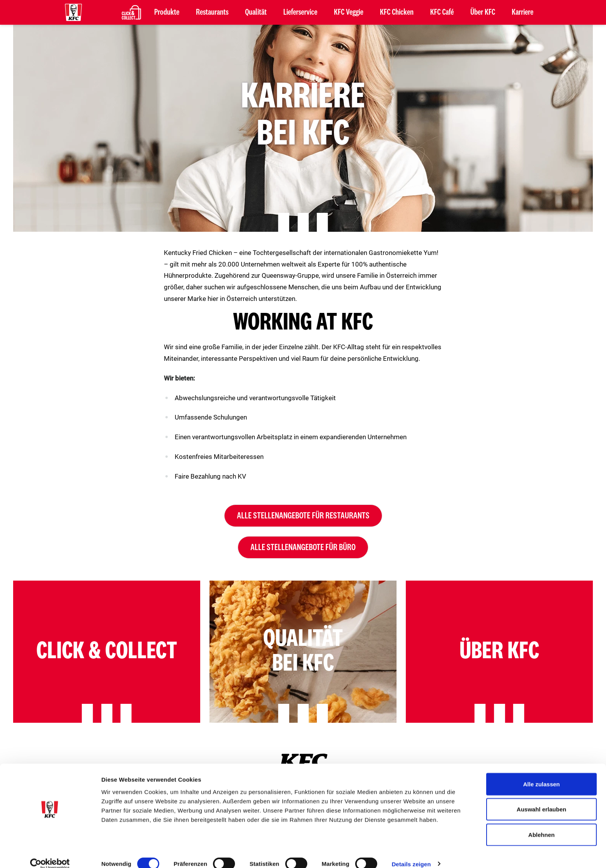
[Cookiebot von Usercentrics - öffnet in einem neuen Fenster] (50, 853)
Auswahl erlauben (541, 798)
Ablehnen (541, 823)
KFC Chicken (397, 12)
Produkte (167, 12)
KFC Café (442, 12)
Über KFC (483, 12)
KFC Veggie (349, 12)
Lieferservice (300, 12)
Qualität (256, 12)
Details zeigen (411, 853)
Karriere (523, 12)
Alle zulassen (541, 773)
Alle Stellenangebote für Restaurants (303, 516)
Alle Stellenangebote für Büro (303, 547)
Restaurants (212, 12)
